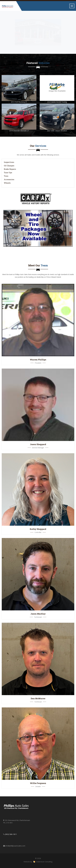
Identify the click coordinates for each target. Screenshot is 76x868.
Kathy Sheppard (38, 529)
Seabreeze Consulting (43, 862)
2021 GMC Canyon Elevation (57, 131)
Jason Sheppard (38, 444)
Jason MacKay (38, 614)
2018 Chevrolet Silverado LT (19, 131)
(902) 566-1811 (11, 834)
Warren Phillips (38, 360)
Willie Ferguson (38, 783)
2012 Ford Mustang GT (19, 102)
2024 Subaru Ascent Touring (57, 102)
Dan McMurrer (38, 698)
